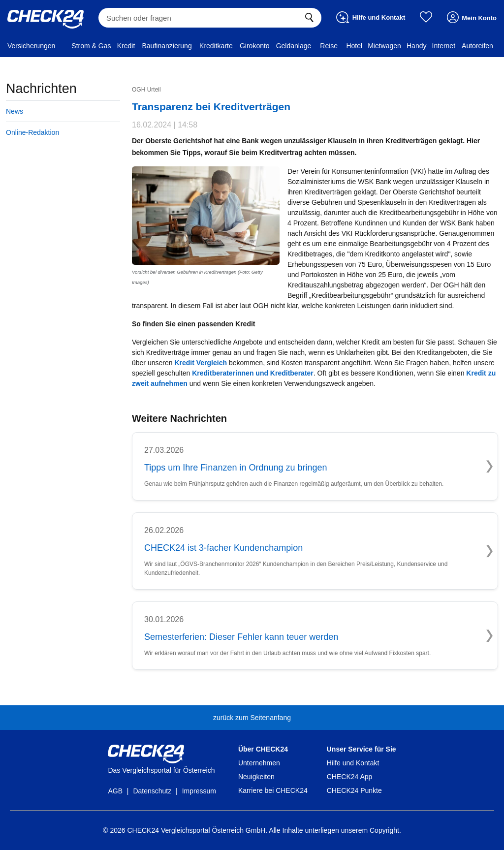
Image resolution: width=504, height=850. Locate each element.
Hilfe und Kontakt (353, 763)
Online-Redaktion (32, 132)
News (15, 111)
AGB (115, 791)
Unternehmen (259, 763)
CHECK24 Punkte (354, 790)
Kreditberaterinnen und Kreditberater (253, 373)
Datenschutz (152, 791)
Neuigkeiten (256, 777)
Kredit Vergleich (201, 363)
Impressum (199, 791)
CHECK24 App (350, 777)
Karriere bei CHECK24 (273, 790)
